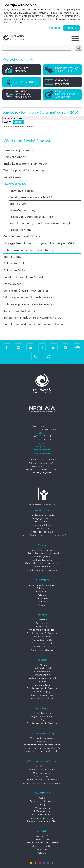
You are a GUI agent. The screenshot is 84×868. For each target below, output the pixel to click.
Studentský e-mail (42, 668)
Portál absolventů (42, 713)
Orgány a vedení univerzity (42, 585)
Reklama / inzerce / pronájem (42, 821)
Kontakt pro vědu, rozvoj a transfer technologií (40, 223)
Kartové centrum (42, 567)
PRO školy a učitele (42, 808)
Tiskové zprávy (42, 840)
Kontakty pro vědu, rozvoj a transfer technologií (35, 325)
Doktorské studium (16, 264)
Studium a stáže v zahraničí (42, 678)
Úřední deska (42, 598)
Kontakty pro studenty (42, 699)
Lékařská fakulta (42, 529)
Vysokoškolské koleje (42, 560)
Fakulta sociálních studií (42, 515)
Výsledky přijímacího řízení (42, 630)
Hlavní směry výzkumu (18, 150)
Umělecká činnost (15, 157)
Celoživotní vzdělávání (42, 815)
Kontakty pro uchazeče (42, 650)
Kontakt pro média (42, 836)
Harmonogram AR (42, 675)
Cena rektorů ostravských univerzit (26, 291)
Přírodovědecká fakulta (42, 532)
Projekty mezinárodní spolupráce (31, 217)
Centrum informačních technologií (42, 563)
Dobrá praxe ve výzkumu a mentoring (28, 250)
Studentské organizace (42, 695)
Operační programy (22, 210)
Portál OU (42, 665)
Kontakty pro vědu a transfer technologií (42, 783)
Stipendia (42, 682)
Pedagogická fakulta (42, 518)
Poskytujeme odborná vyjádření (42, 843)
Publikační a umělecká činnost (23, 277)
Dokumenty (42, 588)
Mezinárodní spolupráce (42, 738)
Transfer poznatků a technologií (24, 171)
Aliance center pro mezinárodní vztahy (42, 745)
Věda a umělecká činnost (27, 141)
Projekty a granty (15, 184)
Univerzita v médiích (42, 846)
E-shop (42, 805)
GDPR (42, 798)
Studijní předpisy (42, 692)
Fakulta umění (42, 522)
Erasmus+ (42, 741)
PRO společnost (42, 811)
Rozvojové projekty (22, 191)
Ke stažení (42, 850)
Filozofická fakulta (42, 525)
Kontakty (42, 605)
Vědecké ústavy (14, 177)
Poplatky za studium (42, 685)
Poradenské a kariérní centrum (42, 570)
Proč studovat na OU (42, 640)
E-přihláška (42, 620)
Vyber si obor (42, 623)
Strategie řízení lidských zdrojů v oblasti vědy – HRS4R (39, 243)
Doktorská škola (14, 270)
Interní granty (18, 204)
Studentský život (42, 647)
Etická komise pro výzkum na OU (25, 164)
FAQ (42, 720)
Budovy (42, 602)
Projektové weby (20, 230)
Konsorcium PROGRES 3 (19, 311)
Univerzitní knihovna (42, 550)
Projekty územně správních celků (31, 197)
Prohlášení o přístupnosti (42, 801)
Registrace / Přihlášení (42, 717)
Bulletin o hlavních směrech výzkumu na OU (32, 318)
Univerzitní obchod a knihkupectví (42, 553)
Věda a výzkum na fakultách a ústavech (30, 298)
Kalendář (42, 595)
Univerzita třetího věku (42, 818)
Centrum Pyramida (42, 557)
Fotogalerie (42, 592)
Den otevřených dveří (42, 643)
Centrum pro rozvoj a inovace (23, 237)
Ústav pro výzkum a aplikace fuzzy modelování (42, 535)
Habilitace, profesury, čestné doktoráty (29, 304)
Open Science (12, 284)
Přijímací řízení (42, 627)
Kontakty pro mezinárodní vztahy (42, 751)
